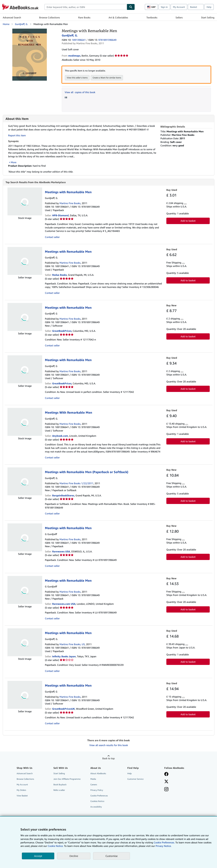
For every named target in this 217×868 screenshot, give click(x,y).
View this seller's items (77, 78)
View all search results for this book (109, 745)
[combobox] (86, 7)
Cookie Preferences (99, 796)
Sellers (179, 17)
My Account (179, 7)
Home (6, 24)
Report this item (17, 135)
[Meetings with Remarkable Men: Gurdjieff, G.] (30, 30)
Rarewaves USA (61, 552)
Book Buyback (60, 785)
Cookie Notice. (56, 846)
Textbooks (152, 17)
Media (93, 779)
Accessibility (96, 807)
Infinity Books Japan (64, 657)
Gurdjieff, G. (21, 24)
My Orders (21, 790)
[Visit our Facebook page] (166, 775)
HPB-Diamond (60, 215)
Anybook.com (60, 436)
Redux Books (59, 275)
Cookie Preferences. (164, 842)
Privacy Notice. (163, 846)
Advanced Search (12, 17)
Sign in (164, 7)
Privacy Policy (97, 790)
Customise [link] (112, 856)
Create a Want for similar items (107, 78)
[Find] (131, 7)
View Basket (22, 796)
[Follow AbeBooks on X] (166, 782)
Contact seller (52, 237)
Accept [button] (38, 856)
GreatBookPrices (62, 331)
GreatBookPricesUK (63, 709)
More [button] (14, 162)
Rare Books (84, 17)
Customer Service (135, 779)
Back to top (108, 758)
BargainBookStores (63, 496)
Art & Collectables (118, 17)
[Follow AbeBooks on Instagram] (166, 790)
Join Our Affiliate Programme (67, 779)
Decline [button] (74, 856)
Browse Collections (50, 17)
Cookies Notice (97, 801)
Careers (94, 785)
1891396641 (79, 40)
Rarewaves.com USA (64, 604)
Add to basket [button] (188, 221)
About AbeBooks (98, 774)
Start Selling (208, 17)
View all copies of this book (80, 92)
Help (209, 7)
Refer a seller (59, 790)
